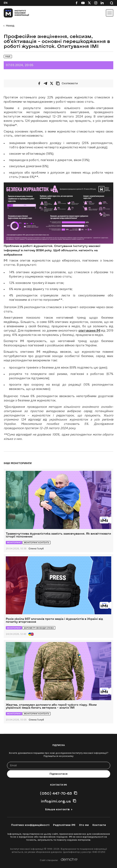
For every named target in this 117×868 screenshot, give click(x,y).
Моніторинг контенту (37, 542)
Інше (8, 56)
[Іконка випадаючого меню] (110, 13)
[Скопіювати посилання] (68, 83)
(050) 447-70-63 (56, 793)
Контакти (99, 825)
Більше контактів (57, 809)
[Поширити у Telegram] (45, 83)
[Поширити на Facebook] (39, 83)
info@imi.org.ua (56, 801)
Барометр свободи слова (39, 628)
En (6, 3)
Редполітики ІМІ (64, 825)
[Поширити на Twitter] (52, 83)
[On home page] (12, 13)
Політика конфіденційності (30, 825)
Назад (10, 26)
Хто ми (84, 825)
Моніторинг (14, 542)
